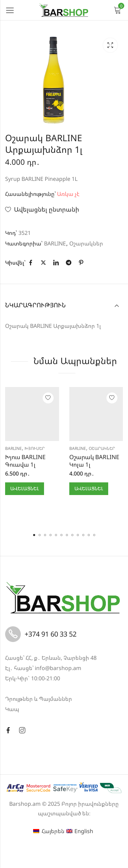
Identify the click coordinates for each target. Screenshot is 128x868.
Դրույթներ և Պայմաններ (39, 699)
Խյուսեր (35, 448)
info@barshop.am (58, 668)
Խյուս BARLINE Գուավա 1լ (25, 461)
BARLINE (55, 243)
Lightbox (110, 45)
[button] (34, 535)
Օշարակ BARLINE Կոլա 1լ (94, 461)
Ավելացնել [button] (25, 488)
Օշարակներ (86, 243)
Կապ (12, 709)
